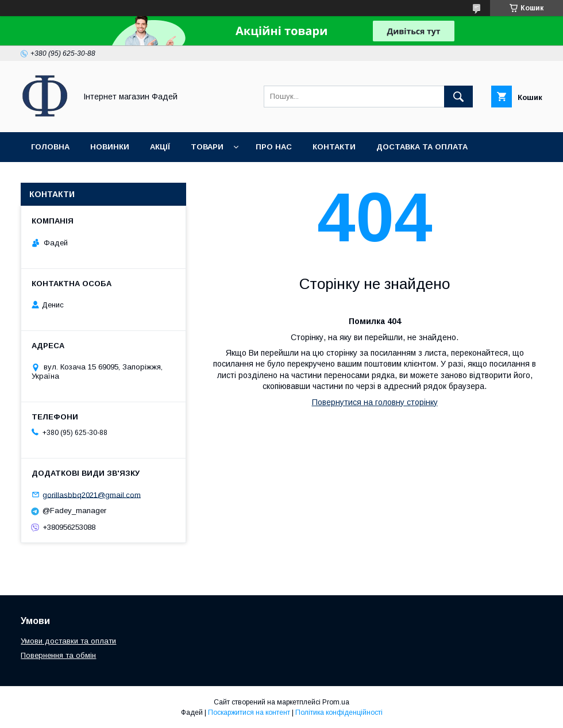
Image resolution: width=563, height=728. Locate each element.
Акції (160, 147)
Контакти (334, 147)
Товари (207, 147)
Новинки (110, 147)
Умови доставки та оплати (68, 641)
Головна (50, 147)
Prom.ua (336, 702)
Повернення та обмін (80, 177)
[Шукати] (458, 97)
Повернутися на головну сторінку (375, 402)
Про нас (274, 147)
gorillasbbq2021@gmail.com (92, 494)
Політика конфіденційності (339, 712)
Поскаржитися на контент (249, 712)
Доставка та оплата (422, 147)
